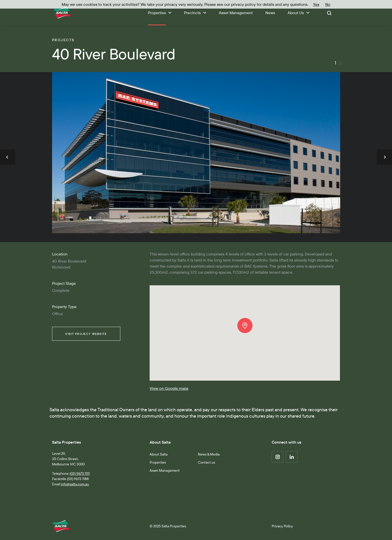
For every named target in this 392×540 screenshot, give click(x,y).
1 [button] (335, 63)
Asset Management (165, 470)
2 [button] (340, 63)
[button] (8, 157)
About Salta (159, 454)
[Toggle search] (329, 13)
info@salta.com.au (75, 484)
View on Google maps (169, 388)
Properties (158, 462)
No (328, 4)
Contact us (206, 462)
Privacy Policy (282, 526)
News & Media (209, 454)
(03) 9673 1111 (80, 473)
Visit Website (86, 334)
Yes (316, 4)
